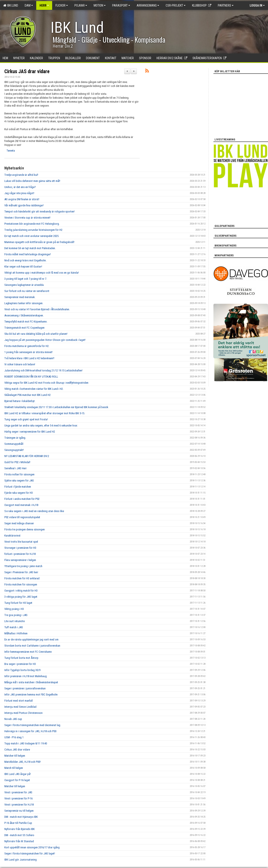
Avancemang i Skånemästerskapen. (24, 315)
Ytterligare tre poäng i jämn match (23, 566)
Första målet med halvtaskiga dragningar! (28, 254)
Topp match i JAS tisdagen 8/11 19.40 (26, 743)
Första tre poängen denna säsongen (25, 529)
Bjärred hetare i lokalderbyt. (20, 401)
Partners (226, 5)
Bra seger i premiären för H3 (20, 664)
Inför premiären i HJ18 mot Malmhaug (26, 676)
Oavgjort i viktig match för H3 (21, 591)
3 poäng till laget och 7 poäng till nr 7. (26, 279)
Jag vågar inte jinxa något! (19, 193)
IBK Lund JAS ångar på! (18, 774)
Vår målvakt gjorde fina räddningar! (24, 205)
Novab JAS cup (13, 719)
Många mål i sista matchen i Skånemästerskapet (31, 682)
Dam (29, 5)
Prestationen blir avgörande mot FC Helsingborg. (32, 224)
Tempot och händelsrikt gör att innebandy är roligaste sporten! (40, 211)
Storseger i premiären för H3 (20, 548)
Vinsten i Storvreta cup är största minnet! (27, 218)
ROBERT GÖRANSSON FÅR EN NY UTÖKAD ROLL (31, 377)
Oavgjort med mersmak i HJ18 (21, 505)
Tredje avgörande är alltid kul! (21, 175)
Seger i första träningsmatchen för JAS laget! (30, 853)
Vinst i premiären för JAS (18, 792)
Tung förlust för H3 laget (18, 603)
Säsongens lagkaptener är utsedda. (24, 285)
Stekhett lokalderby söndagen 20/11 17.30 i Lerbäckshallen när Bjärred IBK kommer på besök (56, 407)
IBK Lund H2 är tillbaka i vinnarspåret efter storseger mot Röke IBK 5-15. (45, 413)
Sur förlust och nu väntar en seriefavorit (27, 291)
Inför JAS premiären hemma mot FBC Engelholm (31, 695)
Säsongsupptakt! (14, 450)
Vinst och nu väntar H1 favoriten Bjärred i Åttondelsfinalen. (37, 309)
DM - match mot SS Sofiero (19, 835)
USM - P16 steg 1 (14, 737)
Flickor (62, 5)
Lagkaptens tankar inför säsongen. (24, 303)
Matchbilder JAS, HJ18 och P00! (22, 762)
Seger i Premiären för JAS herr (21, 572)
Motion (100, 5)
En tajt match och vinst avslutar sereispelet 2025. (32, 236)
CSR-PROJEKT (176, 5)
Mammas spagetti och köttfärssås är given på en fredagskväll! (39, 242)
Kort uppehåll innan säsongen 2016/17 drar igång (32, 847)
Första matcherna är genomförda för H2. (27, 346)
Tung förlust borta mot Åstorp (21, 658)
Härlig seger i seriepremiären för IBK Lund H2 (30, 432)
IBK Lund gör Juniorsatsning (21, 860)
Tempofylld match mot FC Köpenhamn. (26, 322)
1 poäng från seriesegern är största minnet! (28, 352)
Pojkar (81, 5)
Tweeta (11, 151)
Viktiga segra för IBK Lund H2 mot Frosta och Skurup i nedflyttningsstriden (46, 383)
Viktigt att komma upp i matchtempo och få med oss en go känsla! (42, 273)
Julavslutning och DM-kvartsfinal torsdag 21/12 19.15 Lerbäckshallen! (43, 370)
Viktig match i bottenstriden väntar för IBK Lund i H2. (34, 389)
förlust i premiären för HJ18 (20, 554)
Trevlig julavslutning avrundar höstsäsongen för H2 (33, 230)
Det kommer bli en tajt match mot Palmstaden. (30, 248)
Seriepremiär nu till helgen (19, 811)
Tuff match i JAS (14, 627)
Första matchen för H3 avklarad (22, 578)
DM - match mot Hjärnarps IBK (21, 817)
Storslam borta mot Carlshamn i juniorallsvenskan (32, 646)
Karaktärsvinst (12, 536)
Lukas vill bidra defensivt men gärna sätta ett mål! (32, 181)
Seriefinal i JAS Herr (15, 468)
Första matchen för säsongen (21, 584)
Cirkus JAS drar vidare (27, 72)
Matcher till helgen (15, 756)
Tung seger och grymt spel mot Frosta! (26, 419)
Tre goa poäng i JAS (16, 615)
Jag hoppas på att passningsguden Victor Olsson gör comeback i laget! (45, 340)
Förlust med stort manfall (19, 701)
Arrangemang (148, 5)
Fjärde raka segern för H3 (19, 493)
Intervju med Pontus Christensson (23, 713)
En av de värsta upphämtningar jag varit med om (31, 639)
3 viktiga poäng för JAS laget (21, 597)
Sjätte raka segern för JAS (19, 481)
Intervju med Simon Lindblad (20, 707)
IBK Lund (11, 5)
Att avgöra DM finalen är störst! (22, 199)
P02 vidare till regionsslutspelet (22, 517)
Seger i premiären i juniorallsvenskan (25, 688)
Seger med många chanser (19, 523)
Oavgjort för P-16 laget (17, 780)
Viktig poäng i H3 (14, 609)
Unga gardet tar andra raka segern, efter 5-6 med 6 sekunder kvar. (41, 425)
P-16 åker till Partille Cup (18, 823)
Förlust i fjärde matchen (18, 487)
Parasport (121, 5)
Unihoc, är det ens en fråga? (20, 187)
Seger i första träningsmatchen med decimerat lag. (33, 725)
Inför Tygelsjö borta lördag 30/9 (22, 670)
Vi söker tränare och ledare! (20, 364)
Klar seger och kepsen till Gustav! (23, 267)
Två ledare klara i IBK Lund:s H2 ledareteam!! (29, 358)
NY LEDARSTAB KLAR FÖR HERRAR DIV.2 (27, 456)
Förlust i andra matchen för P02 (22, 499)
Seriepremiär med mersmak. (20, 297)
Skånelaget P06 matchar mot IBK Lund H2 (27, 395)
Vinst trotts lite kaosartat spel (21, 542)
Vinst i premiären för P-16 (18, 798)
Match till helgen (14, 768)
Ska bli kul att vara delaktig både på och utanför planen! (36, 334)
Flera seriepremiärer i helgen (20, 560)
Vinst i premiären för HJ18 (19, 805)
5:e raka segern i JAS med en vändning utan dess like (34, 511)
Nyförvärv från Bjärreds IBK (20, 829)
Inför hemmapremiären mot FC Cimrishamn (28, 652)
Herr (44, 5)
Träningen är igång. (15, 438)
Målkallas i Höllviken (16, 633)
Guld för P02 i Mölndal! (17, 462)
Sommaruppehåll (14, 444)
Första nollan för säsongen (19, 474)
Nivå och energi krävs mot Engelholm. (25, 260)
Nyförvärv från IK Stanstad (19, 841)
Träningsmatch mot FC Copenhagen (24, 328)
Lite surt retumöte (15, 621)
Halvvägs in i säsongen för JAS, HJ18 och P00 (30, 731)
